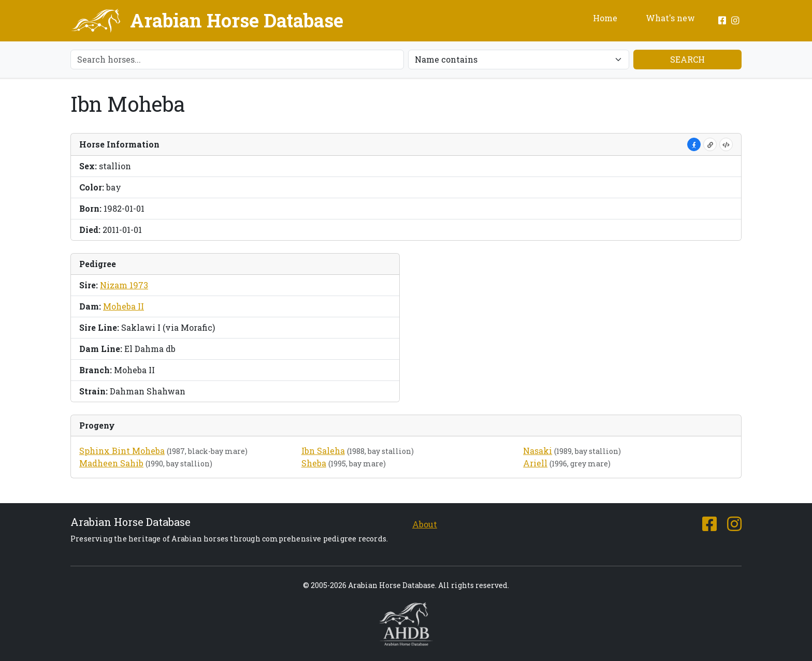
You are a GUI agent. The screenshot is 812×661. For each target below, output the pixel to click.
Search (687, 59)
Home (605, 18)
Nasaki (538, 451)
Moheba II (124, 306)
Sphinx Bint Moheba (122, 451)
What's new (670, 18)
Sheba (314, 463)
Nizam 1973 (124, 285)
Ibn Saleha (323, 451)
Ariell (535, 463)
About (425, 524)
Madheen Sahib (111, 463)
